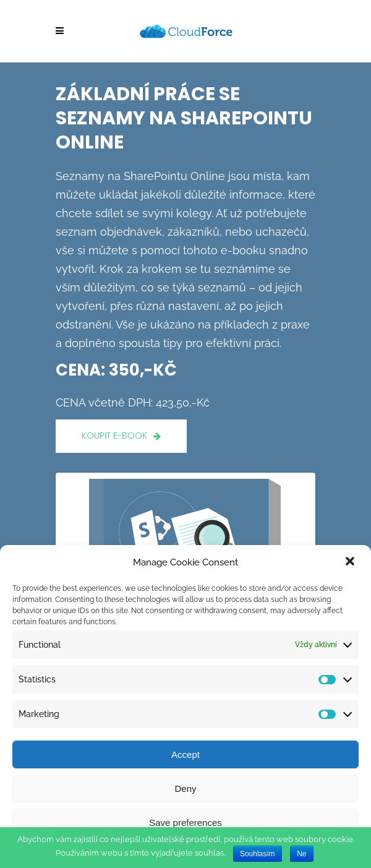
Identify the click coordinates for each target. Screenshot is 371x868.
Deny (185, 789)
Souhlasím (258, 854)
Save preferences (185, 823)
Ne (301, 854)
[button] (351, 562)
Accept (185, 754)
